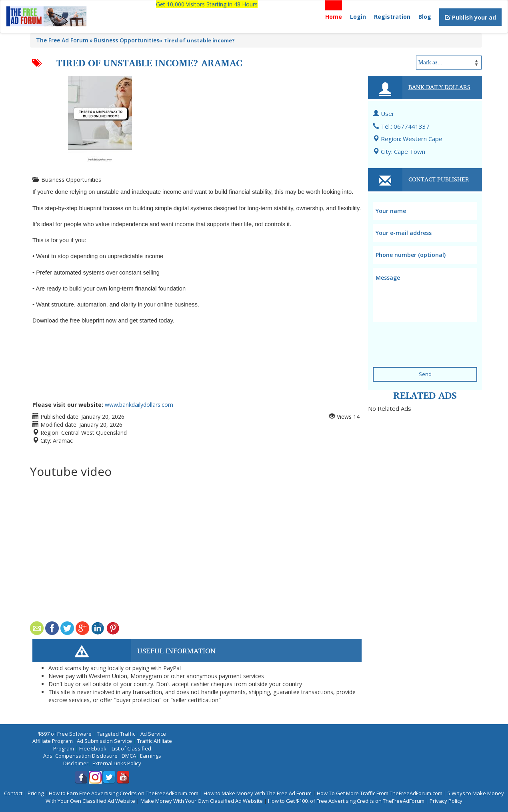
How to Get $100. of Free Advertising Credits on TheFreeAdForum (346, 801)
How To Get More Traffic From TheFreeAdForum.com (380, 793)
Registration (392, 17)
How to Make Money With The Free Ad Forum (258, 793)
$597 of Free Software (65, 734)
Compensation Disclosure (86, 756)
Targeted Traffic (116, 734)
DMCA (129, 756)
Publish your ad (470, 17)
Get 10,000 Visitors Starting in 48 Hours (207, 4)
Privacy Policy (446, 801)
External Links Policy (117, 763)
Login (358, 17)
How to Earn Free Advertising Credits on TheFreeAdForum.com (124, 793)
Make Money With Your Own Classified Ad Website (202, 801)
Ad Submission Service (104, 741)
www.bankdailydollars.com (139, 405)
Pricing (36, 793)
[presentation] (421, 336)
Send (425, 374)
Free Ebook (93, 748)
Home (334, 17)
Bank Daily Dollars (439, 87)
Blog (425, 17)
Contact (13, 793)
